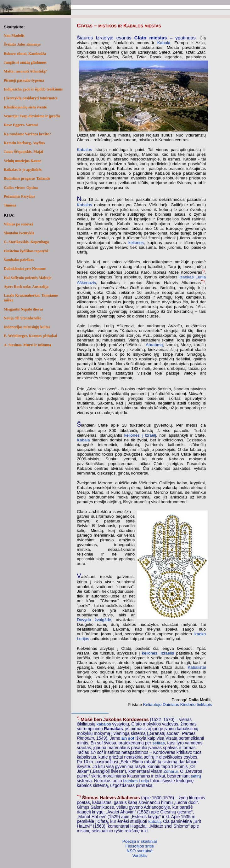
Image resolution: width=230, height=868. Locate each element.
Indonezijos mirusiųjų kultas (27, 327)
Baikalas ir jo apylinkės (23, 170)
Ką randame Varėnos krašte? (27, 134)
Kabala (164, 43)
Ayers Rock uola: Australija (26, 287)
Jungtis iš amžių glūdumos (25, 62)
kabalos (104, 724)
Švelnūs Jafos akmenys (22, 44)
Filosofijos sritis (139, 846)
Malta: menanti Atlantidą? (25, 71)
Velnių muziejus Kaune (22, 161)
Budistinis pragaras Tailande (27, 178)
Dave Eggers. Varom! (21, 125)
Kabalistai (197, 667)
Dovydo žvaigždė (94, 620)
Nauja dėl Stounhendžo (22, 318)
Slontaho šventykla (19, 233)
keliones (136, 243)
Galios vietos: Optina (21, 188)
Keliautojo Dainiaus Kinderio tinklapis (178, 705)
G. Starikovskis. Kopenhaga (26, 242)
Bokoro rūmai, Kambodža (25, 54)
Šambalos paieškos (19, 260)
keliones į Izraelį (140, 435)
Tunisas (10, 205)
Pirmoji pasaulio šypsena (24, 80)
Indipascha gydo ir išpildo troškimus (33, 89)
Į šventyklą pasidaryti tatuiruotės (31, 98)
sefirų (196, 776)
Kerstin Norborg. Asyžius (24, 143)
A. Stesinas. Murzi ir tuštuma (27, 345)
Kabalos (84, 150)
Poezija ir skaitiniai (140, 841)
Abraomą (154, 345)
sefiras (158, 743)
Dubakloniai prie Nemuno (25, 269)
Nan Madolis (14, 36)
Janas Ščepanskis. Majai (23, 152)
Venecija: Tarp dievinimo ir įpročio (32, 116)
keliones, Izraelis (158, 653)
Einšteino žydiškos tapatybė (26, 251)
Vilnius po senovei (18, 224)
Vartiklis (140, 856)
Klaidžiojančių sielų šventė (25, 107)
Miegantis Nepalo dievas (23, 309)
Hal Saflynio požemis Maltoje (28, 278)
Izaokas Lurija (136, 781)
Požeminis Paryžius (20, 196)
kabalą (154, 821)
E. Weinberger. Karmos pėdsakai (30, 336)
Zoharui (170, 771)
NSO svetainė (139, 851)
